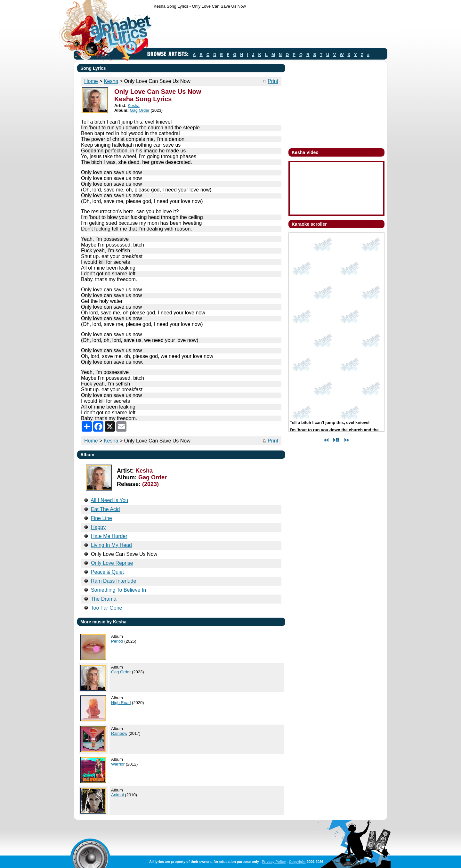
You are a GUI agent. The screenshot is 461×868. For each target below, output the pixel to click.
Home (91, 81)
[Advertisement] (270, 30)
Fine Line (101, 518)
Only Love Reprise (112, 563)
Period (117, 641)
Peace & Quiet (107, 572)
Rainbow (119, 733)
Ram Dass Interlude (113, 581)
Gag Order (139, 110)
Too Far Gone (107, 608)
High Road (121, 703)
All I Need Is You (109, 500)
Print (273, 81)
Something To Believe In (118, 590)
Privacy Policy (274, 862)
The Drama (104, 599)
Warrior (118, 764)
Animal (117, 795)
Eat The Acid (105, 509)
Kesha (111, 81)
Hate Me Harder (109, 536)
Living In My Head (111, 545)
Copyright (297, 862)
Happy (98, 527)
